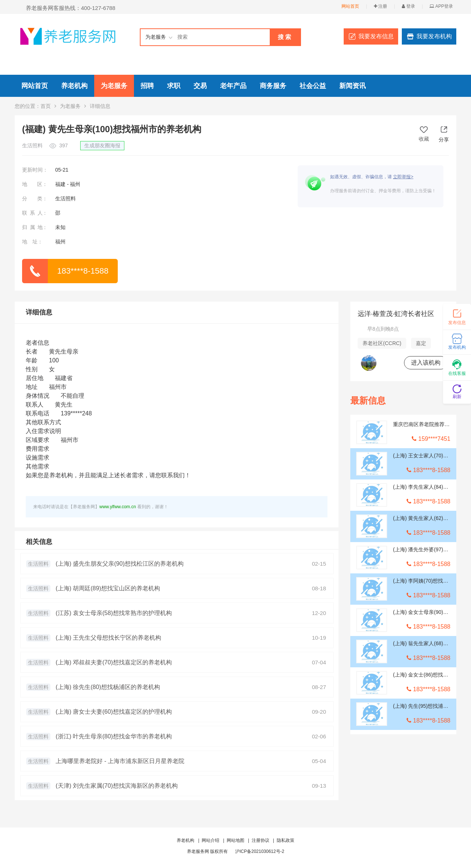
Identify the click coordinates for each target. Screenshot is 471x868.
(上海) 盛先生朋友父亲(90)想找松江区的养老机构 (120, 564)
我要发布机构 (434, 36)
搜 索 (284, 37)
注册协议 (261, 840)
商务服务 (273, 86)
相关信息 (39, 542)
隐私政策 (286, 840)
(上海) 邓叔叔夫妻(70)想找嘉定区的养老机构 (114, 662)
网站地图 (235, 840)
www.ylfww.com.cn (118, 507)
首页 (46, 106)
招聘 (147, 86)
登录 (408, 6)
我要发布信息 (376, 36)
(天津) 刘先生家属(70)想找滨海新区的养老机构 (117, 786)
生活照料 (38, 564)
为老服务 (114, 86)
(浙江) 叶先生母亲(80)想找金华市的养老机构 (114, 736)
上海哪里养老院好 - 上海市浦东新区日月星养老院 (120, 761)
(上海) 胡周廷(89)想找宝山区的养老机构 (108, 588)
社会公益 (313, 86)
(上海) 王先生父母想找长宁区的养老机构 (108, 638)
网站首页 (350, 6)
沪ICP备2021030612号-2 (260, 851)
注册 (380, 6)
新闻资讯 (353, 86)
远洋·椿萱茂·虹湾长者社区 (396, 314)
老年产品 (233, 86)
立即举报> (403, 177)
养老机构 (74, 86)
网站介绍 (210, 840)
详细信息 (39, 312)
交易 (200, 86)
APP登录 (441, 6)
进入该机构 (426, 363)
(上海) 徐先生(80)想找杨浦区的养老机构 (108, 687)
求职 (174, 86)
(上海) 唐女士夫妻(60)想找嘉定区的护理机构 (114, 712)
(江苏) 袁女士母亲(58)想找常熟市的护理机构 (114, 613)
